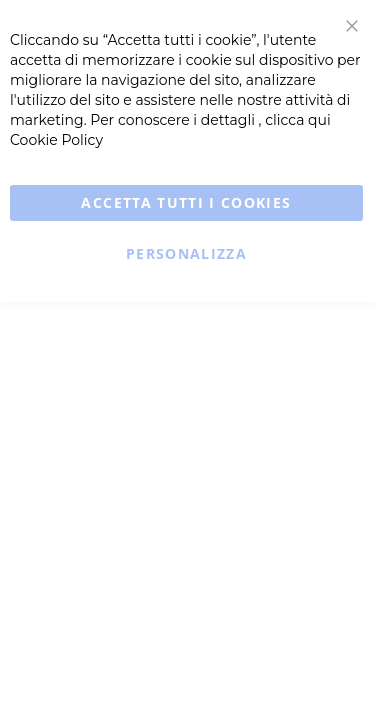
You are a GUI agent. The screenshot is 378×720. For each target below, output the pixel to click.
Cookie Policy (56, 140)
